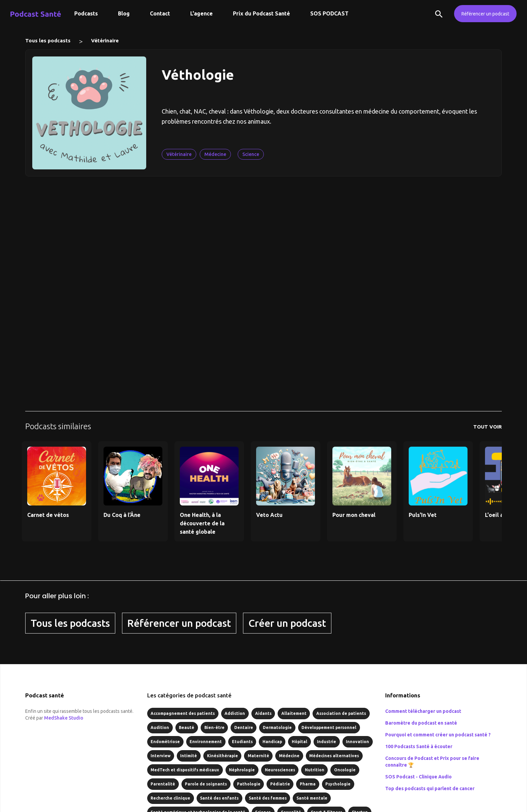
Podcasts (86, 13)
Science (251, 154)
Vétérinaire (105, 40)
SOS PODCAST (329, 13)
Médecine (215, 154)
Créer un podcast (287, 623)
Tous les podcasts (48, 40)
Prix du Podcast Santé (261, 13)
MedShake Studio (64, 718)
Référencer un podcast (485, 14)
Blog (124, 13)
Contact (160, 13)
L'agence (201, 13)
